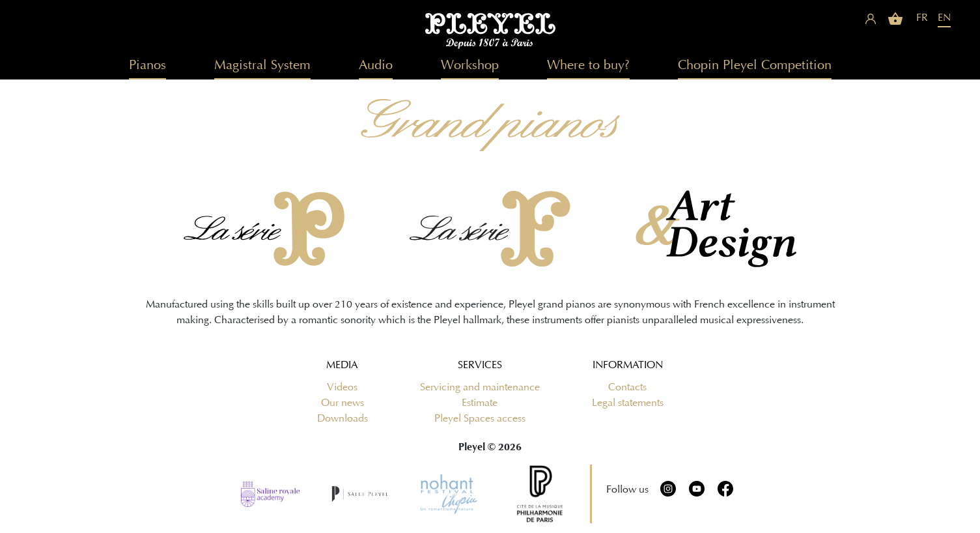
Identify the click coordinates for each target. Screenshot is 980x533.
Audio (376, 65)
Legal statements (628, 403)
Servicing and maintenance (480, 387)
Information (628, 365)
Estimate (480, 403)
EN (944, 18)
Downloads (343, 418)
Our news (343, 403)
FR (922, 18)
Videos (342, 387)
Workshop (470, 65)
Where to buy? (588, 65)
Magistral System (262, 65)
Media (342, 365)
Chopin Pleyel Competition (755, 65)
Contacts (627, 387)
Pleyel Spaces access (480, 418)
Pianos (147, 65)
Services (480, 365)
